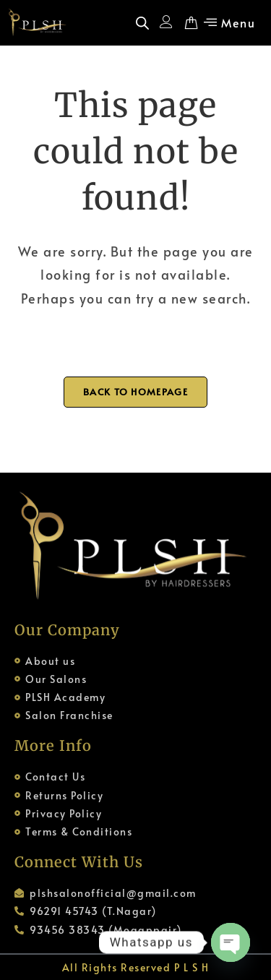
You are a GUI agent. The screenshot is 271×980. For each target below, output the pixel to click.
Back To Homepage (135, 392)
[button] (228, 22)
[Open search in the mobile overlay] (142, 23)
